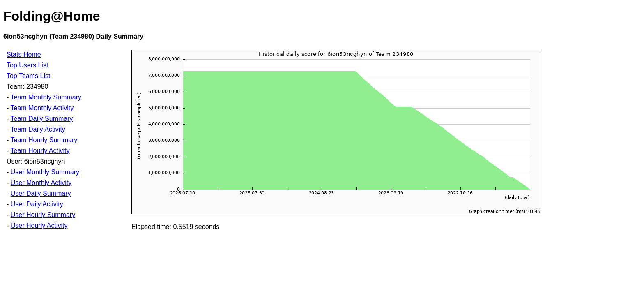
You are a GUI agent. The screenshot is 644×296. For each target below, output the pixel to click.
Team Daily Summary (41, 119)
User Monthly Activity (41, 183)
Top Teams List (28, 76)
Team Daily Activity (38, 129)
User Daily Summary (41, 193)
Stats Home (24, 54)
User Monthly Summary (45, 172)
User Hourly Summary (43, 215)
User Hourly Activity (39, 225)
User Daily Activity (37, 204)
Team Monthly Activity (42, 108)
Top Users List (27, 65)
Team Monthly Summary (46, 97)
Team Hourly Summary (44, 140)
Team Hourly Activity (40, 151)
